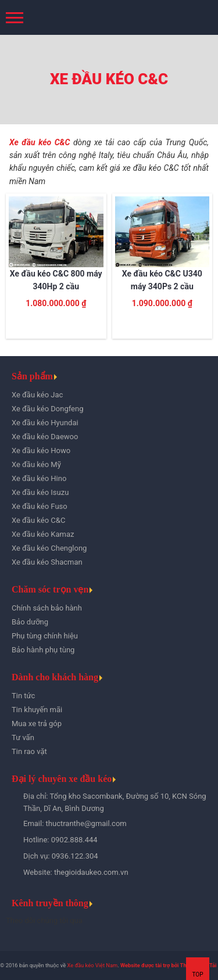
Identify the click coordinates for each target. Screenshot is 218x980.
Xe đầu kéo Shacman (47, 562)
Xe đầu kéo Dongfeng (48, 409)
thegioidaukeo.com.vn (91, 872)
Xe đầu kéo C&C (40, 142)
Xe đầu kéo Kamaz (43, 534)
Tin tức (23, 696)
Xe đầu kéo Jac (37, 395)
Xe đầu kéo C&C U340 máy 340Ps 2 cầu (162, 280)
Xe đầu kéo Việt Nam (92, 965)
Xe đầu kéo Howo (41, 450)
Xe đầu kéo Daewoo (45, 437)
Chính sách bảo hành (47, 608)
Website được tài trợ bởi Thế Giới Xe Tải (168, 965)
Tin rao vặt (29, 751)
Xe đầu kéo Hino (39, 478)
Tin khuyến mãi (37, 710)
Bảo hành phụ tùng (43, 650)
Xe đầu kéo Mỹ (36, 464)
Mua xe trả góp (37, 724)
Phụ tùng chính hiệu (45, 636)
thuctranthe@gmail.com (86, 823)
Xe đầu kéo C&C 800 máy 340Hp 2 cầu (56, 280)
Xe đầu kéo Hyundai (45, 423)
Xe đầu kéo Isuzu (40, 492)
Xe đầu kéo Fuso (40, 506)
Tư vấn (23, 737)
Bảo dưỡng (30, 622)
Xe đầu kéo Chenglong (49, 548)
